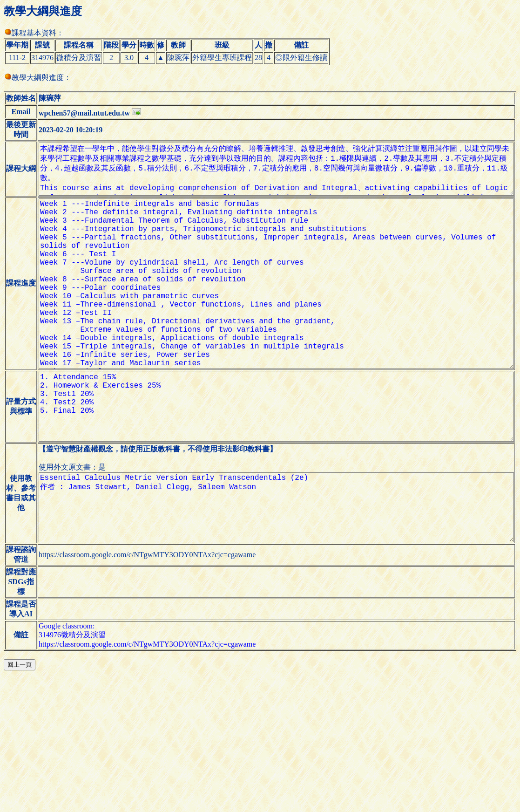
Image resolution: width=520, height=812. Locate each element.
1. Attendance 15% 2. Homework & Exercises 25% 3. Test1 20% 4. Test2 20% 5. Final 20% (273, 482)
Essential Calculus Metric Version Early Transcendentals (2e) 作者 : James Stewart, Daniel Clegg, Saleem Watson (273, 598)
